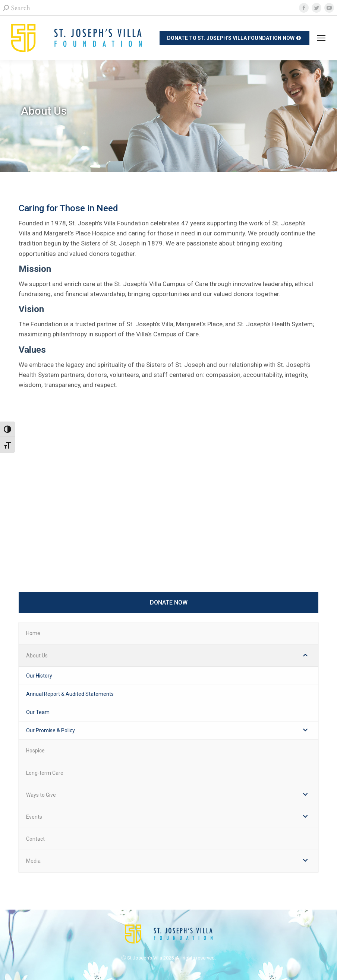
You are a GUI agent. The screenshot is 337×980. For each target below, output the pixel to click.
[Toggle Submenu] (305, 656)
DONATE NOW (169, 602)
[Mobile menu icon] (321, 38)
